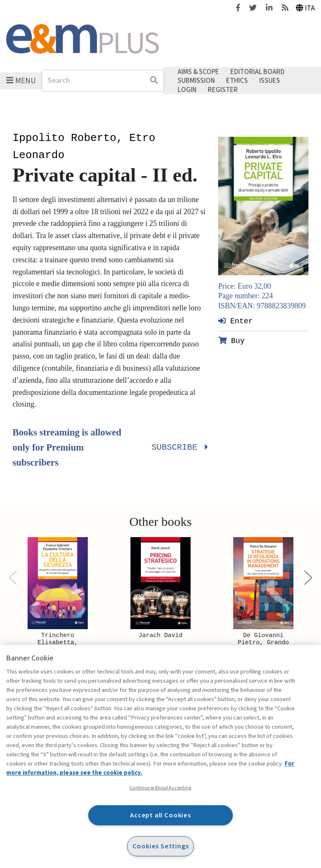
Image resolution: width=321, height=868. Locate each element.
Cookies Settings (161, 846)
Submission (196, 81)
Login (187, 90)
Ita (306, 8)
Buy (231, 341)
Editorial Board (257, 72)
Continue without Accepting (160, 788)
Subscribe (178, 448)
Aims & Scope (198, 72)
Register (223, 90)
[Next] (308, 578)
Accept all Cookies (160, 815)
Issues (270, 81)
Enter (236, 321)
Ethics (237, 81)
